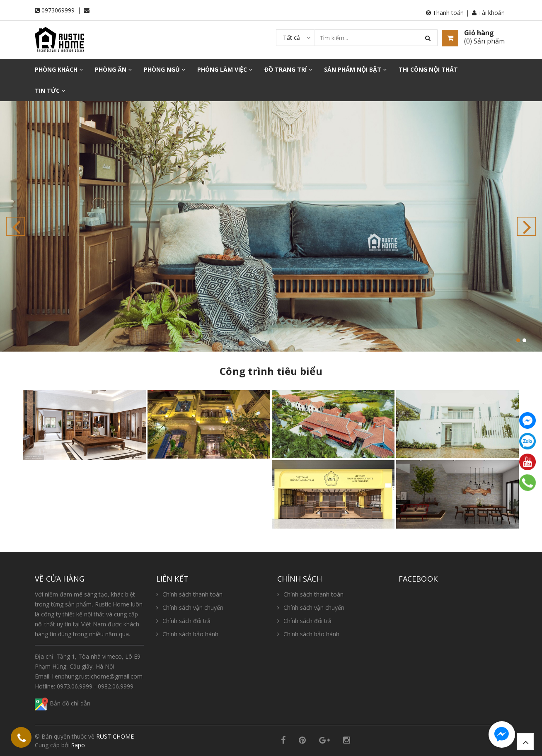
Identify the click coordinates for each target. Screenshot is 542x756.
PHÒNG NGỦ (165, 69)
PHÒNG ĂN (113, 69)
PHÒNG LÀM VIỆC (225, 69)
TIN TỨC (50, 91)
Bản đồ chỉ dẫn (63, 703)
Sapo (78, 745)
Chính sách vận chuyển (193, 607)
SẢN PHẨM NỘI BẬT (355, 69)
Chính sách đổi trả (186, 621)
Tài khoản (488, 13)
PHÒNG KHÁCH (59, 69)
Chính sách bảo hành (190, 634)
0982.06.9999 (116, 686)
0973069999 (58, 10)
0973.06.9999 (75, 686)
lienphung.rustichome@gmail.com (97, 676)
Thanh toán (445, 13)
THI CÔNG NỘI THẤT (428, 69)
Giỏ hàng (479, 33)
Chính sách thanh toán (192, 594)
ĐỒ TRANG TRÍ (288, 69)
